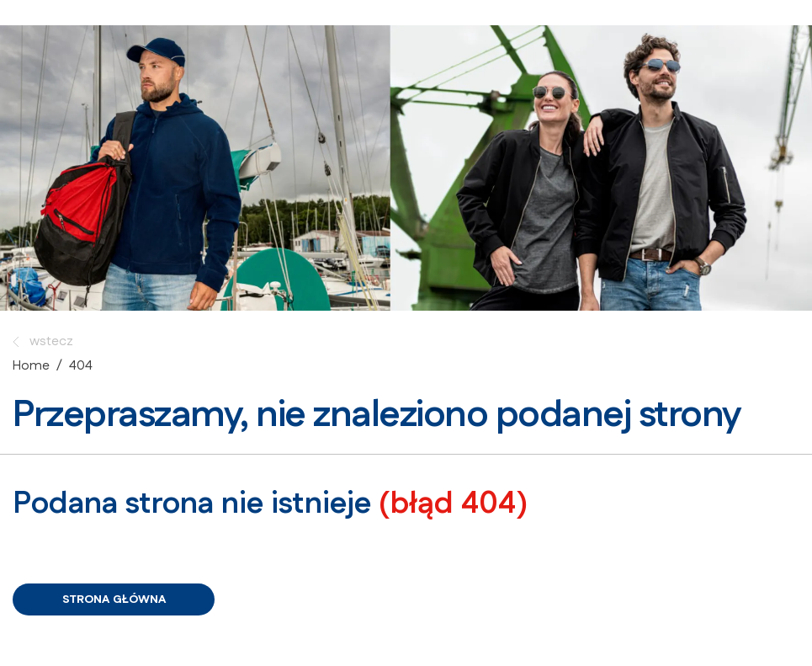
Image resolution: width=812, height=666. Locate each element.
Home (31, 366)
